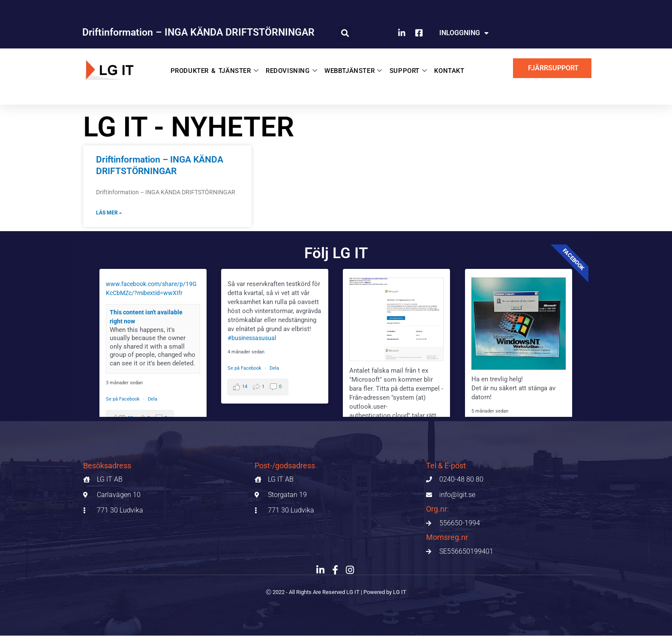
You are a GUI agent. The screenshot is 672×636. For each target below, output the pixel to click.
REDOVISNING (292, 68)
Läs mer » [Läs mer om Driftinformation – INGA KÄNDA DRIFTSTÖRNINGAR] (109, 213)
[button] (345, 33)
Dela (153, 399)
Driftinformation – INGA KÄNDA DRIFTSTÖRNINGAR (198, 32)
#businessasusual (253, 338)
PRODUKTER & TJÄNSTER (219, 68)
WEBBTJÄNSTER (350, 68)
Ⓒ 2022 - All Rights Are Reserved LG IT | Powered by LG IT (336, 592)
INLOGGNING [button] (464, 33)
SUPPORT (403, 68)
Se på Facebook (123, 399)
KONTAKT (441, 68)
